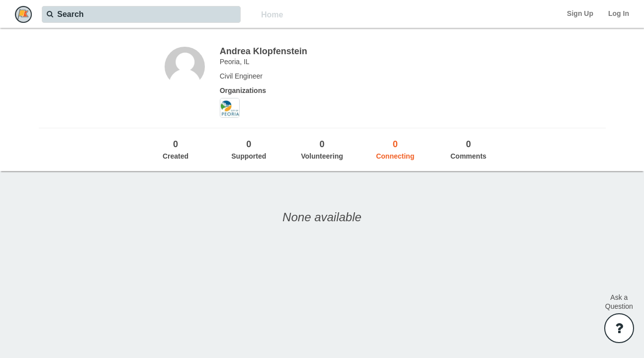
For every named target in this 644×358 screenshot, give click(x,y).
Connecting (395, 149)
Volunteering (322, 149)
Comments (468, 149)
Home (272, 15)
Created (175, 149)
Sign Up (580, 13)
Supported (249, 149)
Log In (619, 13)
